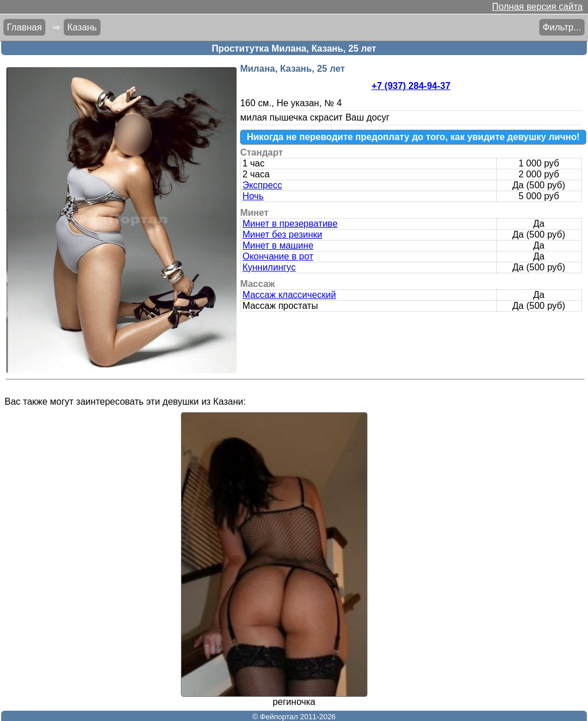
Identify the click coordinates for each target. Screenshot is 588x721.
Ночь (253, 196)
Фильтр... (562, 27)
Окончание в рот (278, 256)
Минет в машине (278, 245)
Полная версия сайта (537, 7)
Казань (82, 27)
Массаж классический (289, 295)
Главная (24, 27)
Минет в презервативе (290, 224)
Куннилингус (269, 267)
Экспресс (262, 185)
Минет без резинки (282, 234)
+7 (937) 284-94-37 (411, 86)
